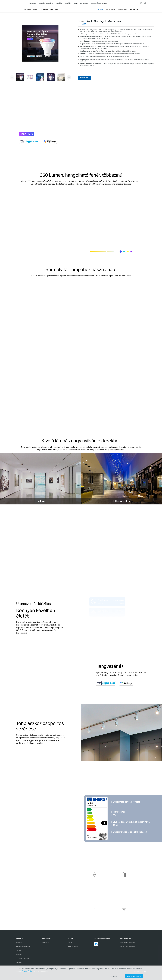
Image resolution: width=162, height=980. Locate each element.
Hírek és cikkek (73, 946)
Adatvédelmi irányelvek (128, 943)
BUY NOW (84, 78)
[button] (69, 77)
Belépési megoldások (23, 946)
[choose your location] (145, 3)
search (141, 3)
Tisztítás (19, 950)
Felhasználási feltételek (128, 946)
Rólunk (70, 943)
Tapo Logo (20, 3)
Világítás (19, 954)
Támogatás (46, 943)
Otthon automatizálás (23, 958)
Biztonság (19, 943)
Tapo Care (19, 962)
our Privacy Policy (26, 971)
